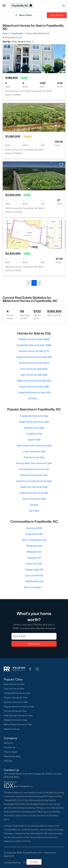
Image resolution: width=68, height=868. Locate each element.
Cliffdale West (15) (34, 581)
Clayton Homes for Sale (16, 698)
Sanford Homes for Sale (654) (34, 363)
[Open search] (50, 6)
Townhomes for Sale (34, 428)
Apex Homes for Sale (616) (34, 375)
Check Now (34, 644)
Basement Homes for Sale (34, 487)
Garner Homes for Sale (15, 711)
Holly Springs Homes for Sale (18, 715)
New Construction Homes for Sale (34, 445)
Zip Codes (34, 511)
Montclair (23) (34, 552)
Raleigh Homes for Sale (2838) (34, 339)
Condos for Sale (34, 434)
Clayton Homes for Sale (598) (34, 387)
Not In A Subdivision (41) (34, 540)
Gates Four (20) (34, 564)
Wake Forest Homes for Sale (18, 724)
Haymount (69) (34, 528)
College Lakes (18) (34, 569)
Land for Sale (34, 440)
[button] (4, 6)
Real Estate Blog (12, 756)
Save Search (57, 15)
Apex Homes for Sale (14, 684)
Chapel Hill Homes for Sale (17, 693)
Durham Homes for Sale (16, 702)
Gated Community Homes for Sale (34, 481)
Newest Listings (12, 729)
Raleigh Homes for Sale (15, 720)
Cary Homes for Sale (14, 689)
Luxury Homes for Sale (34, 451)
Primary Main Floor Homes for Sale (34, 463)
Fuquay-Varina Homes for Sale (19, 707)
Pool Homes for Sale (34, 457)
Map (34, 862)
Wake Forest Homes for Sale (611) (34, 381)
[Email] (34, 636)
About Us (8, 743)
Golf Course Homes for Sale (34, 493)
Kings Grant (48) (34, 534)
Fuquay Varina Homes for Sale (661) (34, 357)
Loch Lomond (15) (34, 575)
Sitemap (8, 761)
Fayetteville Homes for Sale (34, 416)
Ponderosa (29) (34, 546)
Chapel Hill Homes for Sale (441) (34, 392)
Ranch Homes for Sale (34, 499)
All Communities (34, 587)
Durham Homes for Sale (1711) (34, 351)
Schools (34, 505)
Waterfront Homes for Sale (34, 475)
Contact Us (10, 747)
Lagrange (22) (34, 558)
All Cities (34, 398)
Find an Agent (11, 752)
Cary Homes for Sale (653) (34, 369)
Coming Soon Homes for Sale (34, 469)
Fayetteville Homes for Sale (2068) (34, 345)
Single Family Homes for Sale (34, 422)
